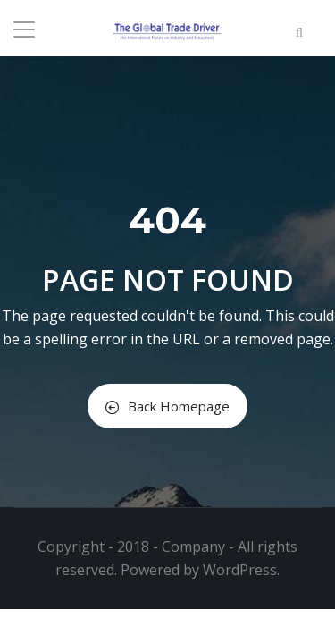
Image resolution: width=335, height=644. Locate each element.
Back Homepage (167, 406)
